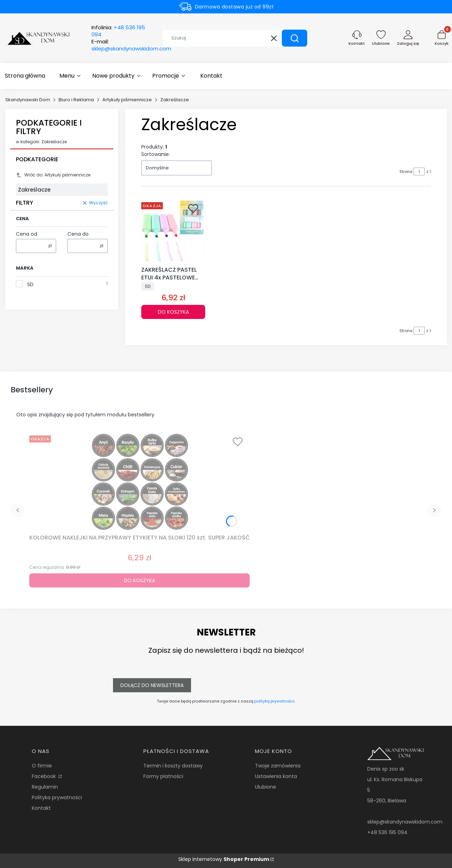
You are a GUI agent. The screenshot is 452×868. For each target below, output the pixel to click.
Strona (406, 171)
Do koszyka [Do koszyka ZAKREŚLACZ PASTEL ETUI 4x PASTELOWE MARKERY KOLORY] (173, 312)
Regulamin (45, 787)
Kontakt (41, 808)
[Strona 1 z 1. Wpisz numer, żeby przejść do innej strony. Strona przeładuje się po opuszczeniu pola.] (419, 171)
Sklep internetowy (224, 859)
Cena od (26, 234)
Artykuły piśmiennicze (127, 100)
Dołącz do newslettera (152, 685)
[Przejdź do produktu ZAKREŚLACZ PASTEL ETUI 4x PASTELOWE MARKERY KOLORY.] (173, 231)
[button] (295, 38)
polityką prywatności (274, 701)
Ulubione (266, 787)
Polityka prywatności (57, 797)
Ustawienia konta (276, 776)
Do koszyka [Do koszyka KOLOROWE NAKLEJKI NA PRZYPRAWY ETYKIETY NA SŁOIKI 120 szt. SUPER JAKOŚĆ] (139, 580)
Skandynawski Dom (28, 100)
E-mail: (131, 45)
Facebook (44, 776)
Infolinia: (118, 31)
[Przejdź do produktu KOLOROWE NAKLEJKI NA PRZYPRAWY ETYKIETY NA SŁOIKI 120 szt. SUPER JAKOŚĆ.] (139, 482)
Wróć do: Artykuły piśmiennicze (53, 175)
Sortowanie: (156, 154)
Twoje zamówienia (278, 766)
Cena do (78, 234)
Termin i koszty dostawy (173, 766)
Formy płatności (163, 776)
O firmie (42, 766)
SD (30, 284)
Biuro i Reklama (76, 100)
